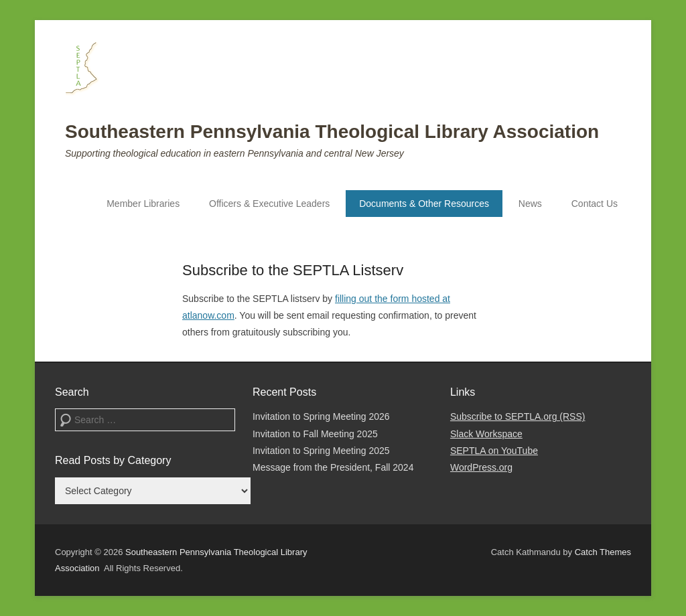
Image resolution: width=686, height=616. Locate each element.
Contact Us (595, 204)
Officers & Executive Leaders (269, 204)
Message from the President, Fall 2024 (333, 467)
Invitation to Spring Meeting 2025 (321, 451)
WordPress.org (481, 467)
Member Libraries (143, 204)
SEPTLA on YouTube (494, 451)
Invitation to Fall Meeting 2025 (315, 434)
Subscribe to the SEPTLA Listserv (293, 270)
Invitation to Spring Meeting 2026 (321, 416)
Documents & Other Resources (424, 204)
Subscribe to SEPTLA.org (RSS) (518, 416)
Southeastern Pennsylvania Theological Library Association (332, 132)
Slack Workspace (486, 434)
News (530, 204)
